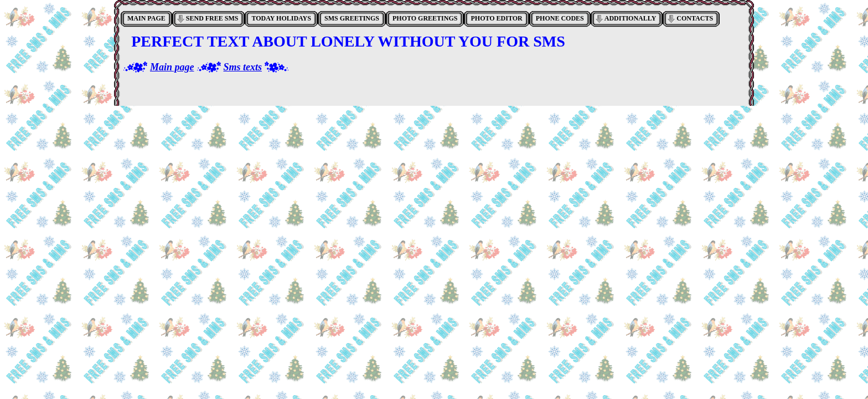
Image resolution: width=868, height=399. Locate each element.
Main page (172, 67)
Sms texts (243, 67)
